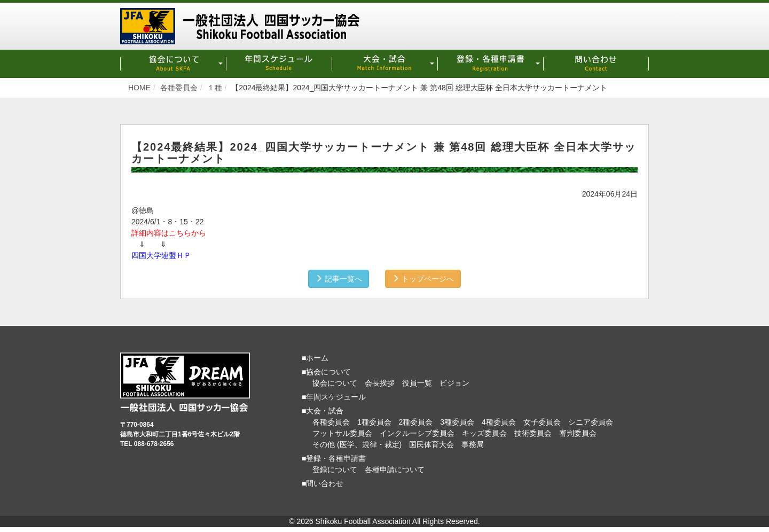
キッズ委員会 (484, 433)
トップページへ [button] (424, 278)
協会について (335, 382)
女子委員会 (542, 421)
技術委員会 (533, 433)
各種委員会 (331, 421)
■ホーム (315, 357)
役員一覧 (417, 382)
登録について (335, 469)
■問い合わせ (323, 483)
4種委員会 (499, 421)
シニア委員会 (591, 421)
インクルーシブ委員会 (417, 433)
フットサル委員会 (342, 433)
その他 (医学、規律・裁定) (357, 444)
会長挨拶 (380, 382)
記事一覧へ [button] (338, 278)
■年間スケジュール (334, 396)
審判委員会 (578, 433)
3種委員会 (457, 421)
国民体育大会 (431, 444)
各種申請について (395, 469)
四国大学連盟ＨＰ (161, 255)
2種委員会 (416, 421)
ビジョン (454, 382)
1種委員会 (374, 421)
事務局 (473, 444)
